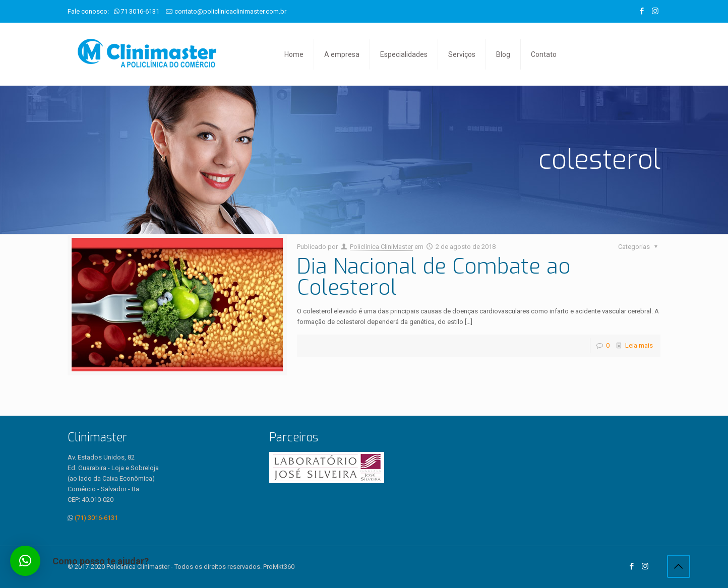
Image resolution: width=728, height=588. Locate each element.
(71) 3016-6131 (96, 518)
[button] (25, 561)
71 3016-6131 (140, 11)
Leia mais (639, 345)
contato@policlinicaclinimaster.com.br (230, 11)
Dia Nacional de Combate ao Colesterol (434, 277)
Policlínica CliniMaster (381, 247)
